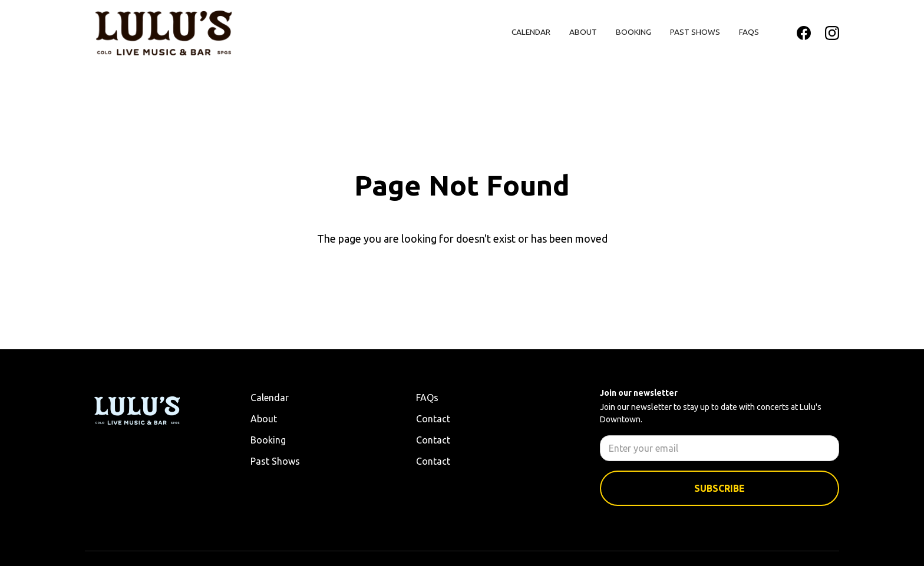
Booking (633, 32)
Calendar (531, 32)
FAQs (749, 32)
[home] (164, 33)
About (583, 32)
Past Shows (695, 32)
